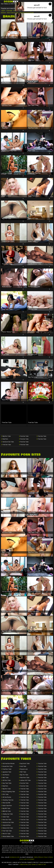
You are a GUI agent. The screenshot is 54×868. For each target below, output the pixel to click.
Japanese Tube (7, 772)
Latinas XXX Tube (25, 781)
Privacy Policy (44, 857)
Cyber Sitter (41, 865)
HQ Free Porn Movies (9, 764)
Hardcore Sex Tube (8, 442)
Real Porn (5, 439)
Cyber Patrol (24, 865)
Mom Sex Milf (6, 803)
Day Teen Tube (7, 783)
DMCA (51, 857)
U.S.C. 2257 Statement (27, 859)
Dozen (11, 2)
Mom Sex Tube (7, 820)
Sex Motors (6, 775)
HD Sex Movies (7, 797)
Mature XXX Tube (8, 828)
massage (9, 11)
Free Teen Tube (7, 831)
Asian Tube (6, 817)
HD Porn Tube (7, 781)
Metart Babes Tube (8, 837)
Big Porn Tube (7, 436)
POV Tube (6, 795)
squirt (3, 11)
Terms (36, 857)
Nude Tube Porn (7, 806)
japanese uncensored (27, 13)
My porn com (24, 769)
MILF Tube (6, 778)
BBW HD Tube (7, 811)
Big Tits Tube (24, 775)
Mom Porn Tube (25, 778)
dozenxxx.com (14, 857)
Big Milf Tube (6, 809)
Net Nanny (33, 865)
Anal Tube (23, 767)
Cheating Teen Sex (8, 800)
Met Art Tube (6, 834)
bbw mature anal (13, 13)
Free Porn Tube (7, 769)
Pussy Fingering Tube (9, 792)
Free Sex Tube (7, 445)
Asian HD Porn (7, 825)
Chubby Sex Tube (8, 814)
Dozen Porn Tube (8, 767)
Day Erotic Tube (25, 764)
